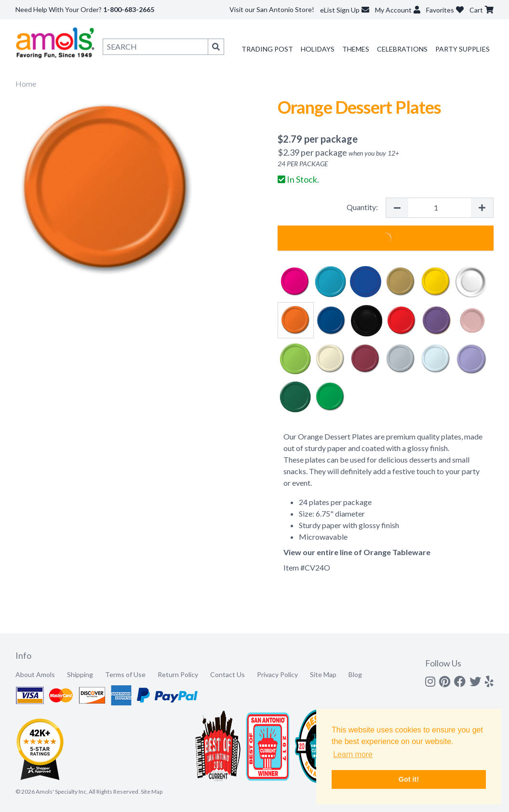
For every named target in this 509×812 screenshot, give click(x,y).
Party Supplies (462, 49)
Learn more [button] (353, 754)
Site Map (323, 674)
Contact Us (228, 674)
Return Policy (178, 674)
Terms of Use (125, 674)
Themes (356, 49)
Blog (355, 674)
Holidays (318, 49)
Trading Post (267, 49)
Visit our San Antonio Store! (272, 9)
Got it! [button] (409, 779)
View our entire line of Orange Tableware (357, 552)
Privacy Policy (277, 674)
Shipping (80, 674)
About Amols (35, 674)
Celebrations (402, 49)
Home (26, 84)
